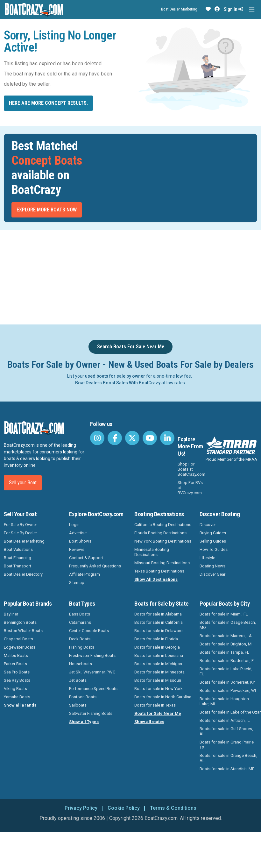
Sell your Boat (23, 483)
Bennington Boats (20, 622)
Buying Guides (213, 533)
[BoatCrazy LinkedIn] (167, 438)
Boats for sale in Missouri (158, 680)
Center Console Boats (89, 631)
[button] (208, 9)
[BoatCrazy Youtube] (150, 438)
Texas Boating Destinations (159, 571)
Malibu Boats (16, 655)
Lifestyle (207, 558)
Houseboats (81, 664)
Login (74, 525)
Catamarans (80, 622)
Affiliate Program (85, 574)
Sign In (233, 9)
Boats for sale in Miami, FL (224, 614)
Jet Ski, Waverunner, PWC (92, 672)
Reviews (77, 549)
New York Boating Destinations (163, 541)
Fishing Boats (82, 647)
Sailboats (78, 705)
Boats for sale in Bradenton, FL (228, 661)
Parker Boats (15, 664)
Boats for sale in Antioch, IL (225, 720)
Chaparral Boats (18, 639)
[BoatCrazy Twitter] (132, 438)
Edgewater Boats (20, 647)
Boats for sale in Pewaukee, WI (228, 690)
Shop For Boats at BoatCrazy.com (191, 469)
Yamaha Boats (17, 697)
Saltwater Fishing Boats (91, 713)
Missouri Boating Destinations (162, 563)
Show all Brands (20, 705)
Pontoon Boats (83, 697)
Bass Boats (80, 614)
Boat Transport (18, 566)
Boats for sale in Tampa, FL (224, 652)
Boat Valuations (18, 549)
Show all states (149, 722)
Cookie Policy (124, 808)
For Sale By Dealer (20, 533)
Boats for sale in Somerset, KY (227, 682)
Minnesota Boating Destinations (152, 552)
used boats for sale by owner (115, 376)
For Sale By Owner (20, 525)
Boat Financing (18, 558)
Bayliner (11, 614)
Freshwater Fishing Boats (92, 655)
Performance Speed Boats (93, 689)
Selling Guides (213, 541)
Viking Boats (15, 689)
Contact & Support (86, 558)
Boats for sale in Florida (156, 639)
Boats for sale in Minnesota (159, 672)
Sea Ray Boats (17, 680)
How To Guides (214, 549)
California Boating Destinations (163, 525)
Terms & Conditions (173, 808)
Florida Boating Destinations (160, 533)
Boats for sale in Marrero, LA (226, 636)
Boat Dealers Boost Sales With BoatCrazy (118, 383)
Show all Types (84, 722)
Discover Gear (212, 574)
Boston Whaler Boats (23, 631)
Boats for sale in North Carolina (163, 697)
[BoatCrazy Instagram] (97, 438)
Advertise (78, 533)
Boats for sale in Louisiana (159, 655)
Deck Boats (80, 639)
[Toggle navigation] (252, 9)
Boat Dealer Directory (23, 574)
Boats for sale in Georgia (157, 647)
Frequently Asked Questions (95, 566)
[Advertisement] (130, 276)
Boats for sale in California (159, 622)
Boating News (212, 566)
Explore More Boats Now (47, 210)
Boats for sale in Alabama (158, 614)
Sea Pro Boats (17, 672)
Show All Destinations (156, 579)
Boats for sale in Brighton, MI (226, 644)
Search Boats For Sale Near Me (131, 347)
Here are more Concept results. (48, 103)
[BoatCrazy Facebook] (115, 438)
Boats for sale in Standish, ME (227, 769)
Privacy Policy (81, 808)
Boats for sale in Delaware (158, 631)
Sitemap (77, 583)
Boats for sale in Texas (155, 705)
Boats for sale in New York (159, 689)
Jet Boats (78, 680)
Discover (208, 525)
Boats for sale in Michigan (158, 664)
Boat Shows (80, 541)
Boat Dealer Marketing (179, 9)
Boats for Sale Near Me (158, 713)
